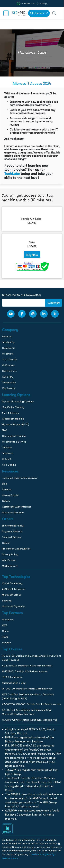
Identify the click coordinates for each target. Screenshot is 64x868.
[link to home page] (18, 13)
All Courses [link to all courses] (39, 13)
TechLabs (12, 174)
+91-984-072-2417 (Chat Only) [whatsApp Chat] (34, 3)
